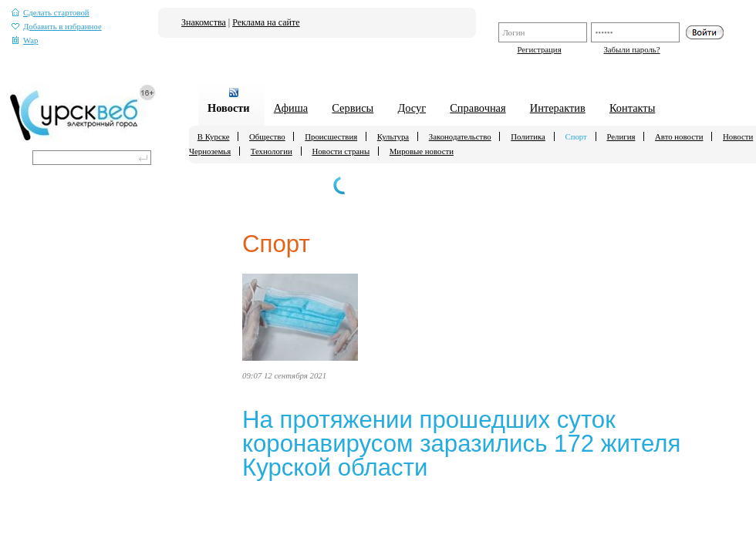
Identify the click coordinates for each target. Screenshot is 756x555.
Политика (528, 136)
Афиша (291, 108)
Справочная (478, 108)
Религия (621, 136)
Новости (229, 108)
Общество (267, 136)
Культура (393, 136)
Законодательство (460, 136)
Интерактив (558, 108)
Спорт (575, 136)
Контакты (632, 108)
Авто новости (679, 136)
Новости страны (341, 151)
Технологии (272, 151)
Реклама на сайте (266, 22)
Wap (25, 40)
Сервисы (353, 108)
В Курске (214, 136)
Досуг (412, 108)
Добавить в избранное (57, 27)
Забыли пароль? (631, 49)
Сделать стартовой (51, 13)
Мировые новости (422, 151)
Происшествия (331, 136)
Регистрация (539, 49)
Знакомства (204, 22)
